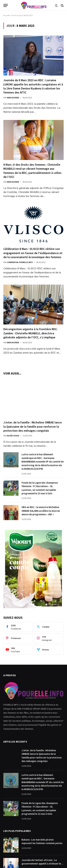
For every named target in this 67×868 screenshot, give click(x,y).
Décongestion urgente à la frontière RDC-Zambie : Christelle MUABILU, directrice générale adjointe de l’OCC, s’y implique (31, 333)
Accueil (7, 15)
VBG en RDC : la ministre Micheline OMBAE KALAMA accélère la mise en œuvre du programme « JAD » (41, 511)
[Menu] (6, 5)
